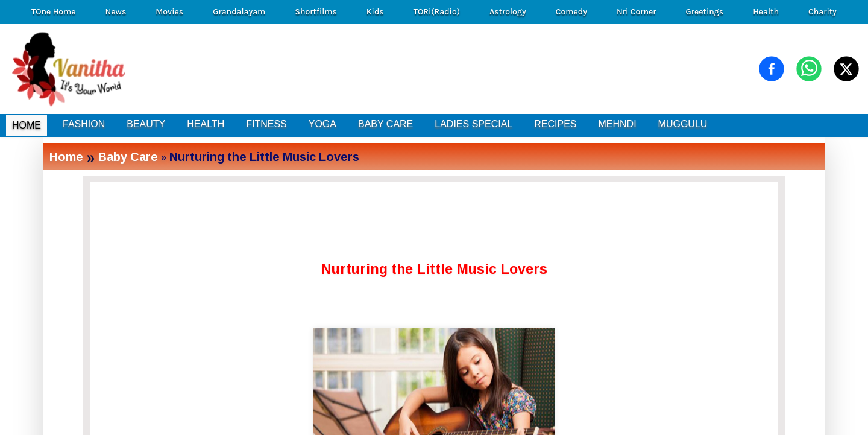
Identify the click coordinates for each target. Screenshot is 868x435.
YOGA (322, 124)
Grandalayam (239, 12)
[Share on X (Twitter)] (846, 69)
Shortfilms (316, 12)
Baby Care (128, 156)
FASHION (84, 124)
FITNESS (266, 124)
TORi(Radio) (437, 12)
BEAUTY (146, 124)
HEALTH (206, 124)
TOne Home (54, 12)
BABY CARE (385, 124)
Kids (375, 12)
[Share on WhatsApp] (809, 69)
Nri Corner (637, 12)
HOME (27, 125)
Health (766, 12)
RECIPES (555, 124)
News (116, 12)
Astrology (508, 12)
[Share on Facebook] (772, 69)
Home (66, 156)
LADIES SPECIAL (473, 124)
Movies (169, 12)
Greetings (704, 12)
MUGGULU (683, 124)
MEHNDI (617, 124)
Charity (822, 12)
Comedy (571, 12)
